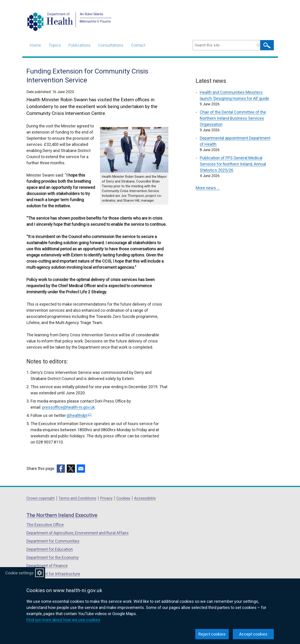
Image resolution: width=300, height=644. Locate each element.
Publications (79, 45)
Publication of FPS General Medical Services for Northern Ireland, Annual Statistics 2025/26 (233, 164)
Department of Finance (47, 566)
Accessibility (145, 498)
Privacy (106, 498)
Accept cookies (253, 634)
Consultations (111, 45)
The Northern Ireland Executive (62, 515)
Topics (55, 45)
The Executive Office (45, 525)
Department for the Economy (53, 557)
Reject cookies (212, 634)
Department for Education (50, 549)
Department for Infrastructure (53, 574)
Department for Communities (53, 541)
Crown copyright (41, 498)
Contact (138, 45)
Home (35, 45)
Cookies (123, 498)
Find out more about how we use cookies (63, 620)
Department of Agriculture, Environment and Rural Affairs (78, 533)
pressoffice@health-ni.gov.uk (68, 407)
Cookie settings (19, 573)
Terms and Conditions (77, 498)
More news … (208, 188)
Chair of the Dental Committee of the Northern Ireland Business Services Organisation (233, 118)
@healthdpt (79, 415)
